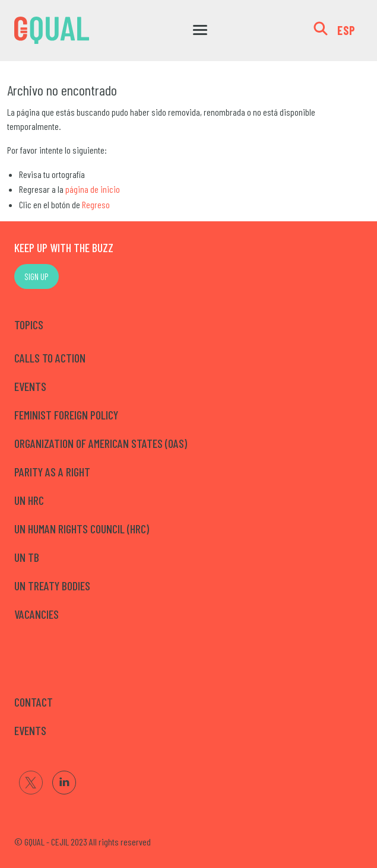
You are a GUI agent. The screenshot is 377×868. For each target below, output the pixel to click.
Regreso (96, 204)
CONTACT (34, 702)
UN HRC (29, 500)
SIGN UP (37, 276)
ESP (346, 30)
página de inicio (93, 189)
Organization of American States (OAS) (101, 443)
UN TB (27, 557)
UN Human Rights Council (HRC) (82, 529)
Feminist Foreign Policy (66, 415)
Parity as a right (52, 472)
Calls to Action (50, 358)
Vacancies (37, 614)
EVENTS (30, 730)
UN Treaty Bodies (52, 586)
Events (30, 386)
